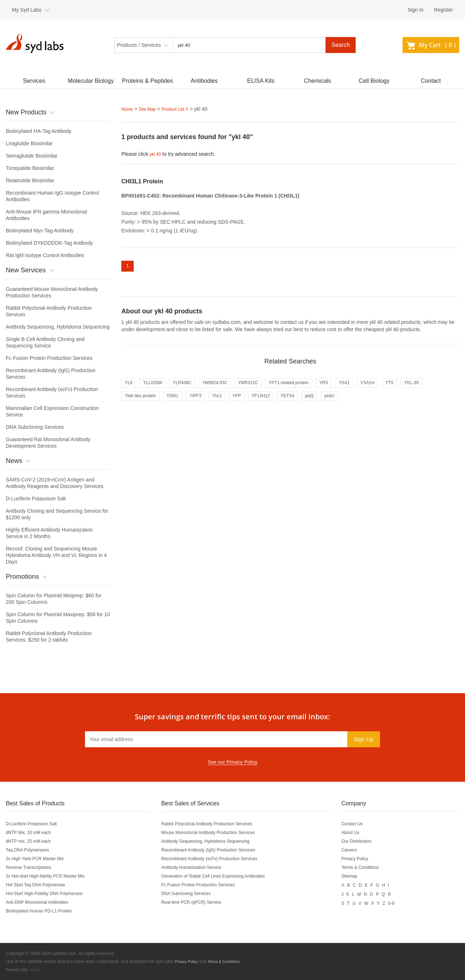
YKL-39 (134, 403)
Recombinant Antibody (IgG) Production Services (218, 850)
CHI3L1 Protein (142, 181)
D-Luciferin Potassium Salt (36, 499)
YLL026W (158, 388)
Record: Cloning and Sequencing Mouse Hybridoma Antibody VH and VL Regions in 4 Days (56, 555)
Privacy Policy (365, 859)
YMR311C (270, 388)
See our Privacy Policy (232, 762)
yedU (394, 403)
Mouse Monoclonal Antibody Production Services (218, 833)
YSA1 (382, 388)
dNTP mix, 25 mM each (32, 841)
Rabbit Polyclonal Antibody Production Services (216, 824)
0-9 (403, 902)
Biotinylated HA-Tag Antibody (39, 131)
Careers (358, 850)
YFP (286, 403)
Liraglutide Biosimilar (29, 143)
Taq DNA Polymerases (31, 850)
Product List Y (183, 109)
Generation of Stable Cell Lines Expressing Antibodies (224, 876)
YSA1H (409, 388)
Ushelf (36, 969)
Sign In (416, 10)
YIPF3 (237, 403)
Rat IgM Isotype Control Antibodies (45, 255)
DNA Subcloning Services (35, 427)
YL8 (130, 388)
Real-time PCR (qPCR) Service (198, 902)
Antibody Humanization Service (198, 867)
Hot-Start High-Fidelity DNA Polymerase (51, 894)
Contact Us (361, 824)
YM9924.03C (231, 388)
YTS (435, 388)
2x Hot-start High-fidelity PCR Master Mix (52, 876)
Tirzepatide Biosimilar (30, 168)
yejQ (371, 403)
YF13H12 (314, 403)
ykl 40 (156, 154)
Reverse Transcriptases (33, 867)
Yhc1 (263, 403)
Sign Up (362, 739)
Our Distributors (367, 841)
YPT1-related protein (317, 388)
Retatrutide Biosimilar (30, 180)
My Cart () (431, 45)
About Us (359, 833)
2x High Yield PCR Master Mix (40, 859)
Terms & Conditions (371, 867)
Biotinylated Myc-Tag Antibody (40, 231)
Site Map (151, 109)
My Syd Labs (27, 10)
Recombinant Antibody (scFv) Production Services (219, 859)
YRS (358, 388)
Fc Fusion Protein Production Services (49, 358)
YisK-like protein (173, 403)
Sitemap (358, 876)
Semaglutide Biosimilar (32, 156)
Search (341, 45)
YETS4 (345, 403)
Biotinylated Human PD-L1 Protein (45, 911)
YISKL (211, 403)
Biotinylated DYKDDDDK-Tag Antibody (49, 243)
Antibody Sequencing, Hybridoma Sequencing (58, 327)
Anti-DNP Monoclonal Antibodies (43, 902)
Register (444, 10)
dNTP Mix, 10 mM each (32, 833)
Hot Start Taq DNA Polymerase (41, 885)
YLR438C (192, 388)
